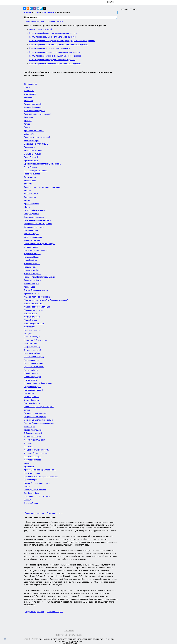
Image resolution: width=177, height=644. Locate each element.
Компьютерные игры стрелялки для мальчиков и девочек (55, 52)
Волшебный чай (31, 157)
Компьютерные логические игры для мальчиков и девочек (55, 56)
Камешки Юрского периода (36, 250)
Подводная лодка (32, 360)
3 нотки (27, 87)
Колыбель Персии (32, 257)
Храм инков (29, 466)
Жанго (27, 207)
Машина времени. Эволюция (37, 307)
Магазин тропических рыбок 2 (37, 297)
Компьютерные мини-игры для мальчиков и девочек (52, 60)
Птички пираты (31, 380)
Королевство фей (32, 270)
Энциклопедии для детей (41, 29)
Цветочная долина (32, 473)
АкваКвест (29, 97)
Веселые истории (32, 141)
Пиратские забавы (32, 353)
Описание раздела (55, 21)
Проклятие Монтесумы (34, 367)
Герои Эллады (30, 167)
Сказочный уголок (32, 403)
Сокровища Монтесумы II (35, 417)
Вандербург (29, 134)
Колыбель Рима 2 (32, 260)
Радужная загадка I (33, 387)
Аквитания (29, 101)
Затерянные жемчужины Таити (38, 220)
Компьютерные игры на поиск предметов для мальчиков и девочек (59, 44)
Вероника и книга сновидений (37, 137)
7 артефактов (30, 94)
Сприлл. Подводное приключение (39, 423)
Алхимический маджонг (34, 111)
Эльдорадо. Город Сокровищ (37, 496)
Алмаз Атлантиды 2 (33, 104)
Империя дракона (32, 240)
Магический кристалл (33, 304)
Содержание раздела (34, 21)
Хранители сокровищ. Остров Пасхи (40, 470)
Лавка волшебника (32, 280)
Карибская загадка (32, 254)
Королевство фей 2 (33, 274)
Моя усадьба (30, 327)
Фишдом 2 (29, 447)
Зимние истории (31, 230)
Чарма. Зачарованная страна (37, 483)
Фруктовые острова (33, 460)
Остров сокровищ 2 (33, 350)
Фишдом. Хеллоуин (33, 457)
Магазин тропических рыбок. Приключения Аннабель (48, 300)
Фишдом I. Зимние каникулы (37, 450)
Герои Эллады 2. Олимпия (36, 171)
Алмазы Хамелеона (33, 107)
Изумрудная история (33, 237)
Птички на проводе (32, 377)
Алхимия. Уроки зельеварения (37, 114)
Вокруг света (30, 147)
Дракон (27, 200)
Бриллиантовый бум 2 (34, 131)
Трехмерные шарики (33, 437)
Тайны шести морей (33, 433)
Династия (28, 184)
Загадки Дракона (31, 214)
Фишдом (28, 443)
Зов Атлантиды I (31, 234)
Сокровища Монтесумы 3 (35, 413)
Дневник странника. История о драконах (42, 187)
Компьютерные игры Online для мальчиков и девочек (53, 37)
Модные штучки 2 (32, 317)
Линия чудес (29, 287)
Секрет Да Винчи (32, 397)
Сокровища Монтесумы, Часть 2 (38, 420)
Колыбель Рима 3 (32, 264)
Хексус (27, 463)
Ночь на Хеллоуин (32, 337)
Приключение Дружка (34, 363)
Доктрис (28, 190)
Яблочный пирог (31, 503)
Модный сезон (30, 320)
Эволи (27, 486)
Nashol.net (30, 639)
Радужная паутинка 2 (33, 390)
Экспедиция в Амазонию (35, 490)
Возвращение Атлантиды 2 (36, 144)
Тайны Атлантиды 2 (33, 430)
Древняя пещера (31, 204)
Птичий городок (31, 373)
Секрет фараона (31, 400)
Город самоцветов (32, 174)
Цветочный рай (31, 480)
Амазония (28, 117)
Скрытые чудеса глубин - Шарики (39, 407)
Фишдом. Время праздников (37, 453)
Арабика (28, 121)
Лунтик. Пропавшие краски (36, 290)
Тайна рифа (29, 427)
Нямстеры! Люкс (31, 343)
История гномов (31, 247)
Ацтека (27, 124)
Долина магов (30, 197)
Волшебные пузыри (33, 154)
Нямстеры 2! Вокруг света (35, 340)
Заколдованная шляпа (34, 217)
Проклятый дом (31, 370)
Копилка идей (30, 267)
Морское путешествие (34, 323)
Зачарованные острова (34, 227)
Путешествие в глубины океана (38, 383)
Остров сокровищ (32, 347)
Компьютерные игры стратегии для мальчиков (50, 48)
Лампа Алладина (32, 284)
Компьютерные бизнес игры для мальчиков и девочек (53, 33)
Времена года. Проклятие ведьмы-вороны (43, 164)
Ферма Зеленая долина (34, 440)
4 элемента (29, 91)
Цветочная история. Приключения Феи (41, 476)
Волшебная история (33, 151)
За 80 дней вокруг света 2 (35, 210)
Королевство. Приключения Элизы (39, 277)
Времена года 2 (31, 161)
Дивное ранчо (30, 180)
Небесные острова (32, 330)
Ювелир (28, 500)
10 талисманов (31, 84)
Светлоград (29, 393)
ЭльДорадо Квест (32, 493)
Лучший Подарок (31, 294)
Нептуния (28, 333)
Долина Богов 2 (31, 194)
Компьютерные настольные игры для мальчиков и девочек (55, 63)
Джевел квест (30, 177)
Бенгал (27, 127)
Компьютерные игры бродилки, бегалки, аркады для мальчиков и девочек (62, 41)
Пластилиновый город (34, 357)
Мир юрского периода (34, 310)
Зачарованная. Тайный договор (38, 224)
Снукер (27, 410)
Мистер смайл (30, 314)
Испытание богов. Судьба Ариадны (40, 244)
